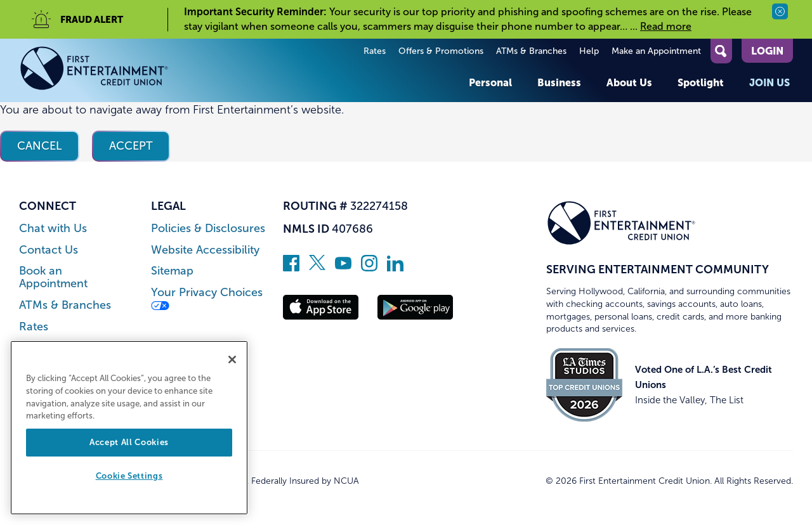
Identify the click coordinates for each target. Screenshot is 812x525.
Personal (490, 82)
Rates (375, 51)
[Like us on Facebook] (291, 268)
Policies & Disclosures (208, 229)
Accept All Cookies (129, 442)
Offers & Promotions (441, 51)
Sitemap (172, 271)
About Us (629, 82)
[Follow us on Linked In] (395, 268)
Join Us (769, 82)
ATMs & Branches (531, 51)
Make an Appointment (656, 51)
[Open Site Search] (721, 51)
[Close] (232, 360)
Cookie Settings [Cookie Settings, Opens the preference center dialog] (129, 476)
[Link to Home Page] (94, 70)
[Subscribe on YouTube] (343, 268)
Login (767, 51)
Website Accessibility (205, 250)
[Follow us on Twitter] (317, 268)
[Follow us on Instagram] (369, 268)
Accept (131, 146)
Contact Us (49, 250)
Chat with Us (53, 229)
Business (559, 82)
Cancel (40, 146)
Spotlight (701, 82)
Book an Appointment (53, 277)
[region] (129, 428)
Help (589, 51)
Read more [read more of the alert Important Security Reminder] (666, 26)
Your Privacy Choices (207, 298)
